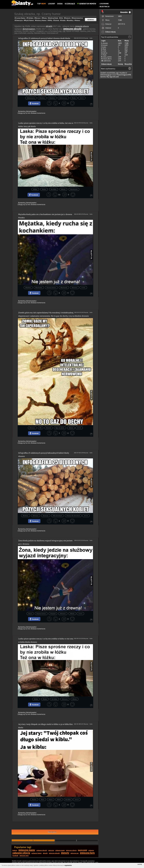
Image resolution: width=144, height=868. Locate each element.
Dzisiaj (120, 64)
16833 (120, 16)
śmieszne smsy (24, 856)
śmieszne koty (87, 853)
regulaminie (68, 865)
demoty (65, 853)
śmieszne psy (75, 853)
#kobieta (42, 98)
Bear (104, 49)
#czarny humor (51, 288)
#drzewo (32, 428)
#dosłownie (74, 189)
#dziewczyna (31, 98)
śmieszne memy (27, 850)
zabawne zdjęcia (21, 853)
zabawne (91, 850)
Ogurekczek (114, 77)
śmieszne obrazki (72, 29)
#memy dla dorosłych (73, 516)
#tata (43, 800)
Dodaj (60, 4)
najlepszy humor (37, 853)
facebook (15, 856)
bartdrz (103, 77)
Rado (105, 55)
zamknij (140, 864)
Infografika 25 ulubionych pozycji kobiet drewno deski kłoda (44, 38)
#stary (51, 800)
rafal (105, 51)
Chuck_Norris (107, 59)
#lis (41, 428)
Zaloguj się (21, 113)
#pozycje (46, 516)
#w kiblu (68, 800)
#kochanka (39, 288)
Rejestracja (105, 7)
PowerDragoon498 (124, 75)
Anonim (105, 43)
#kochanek (64, 288)
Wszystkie (128, 64)
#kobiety (52, 98)
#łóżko (35, 189)
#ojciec (34, 800)
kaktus (105, 53)
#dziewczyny (63, 98)
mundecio (123, 73)
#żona (30, 614)
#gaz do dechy (60, 428)
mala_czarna (107, 57)
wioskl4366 (111, 73)
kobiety (15, 850)
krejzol (105, 45)
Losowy (52, 4)
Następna (52, 832)
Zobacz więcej (110, 32)
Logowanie (104, 4)
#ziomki (49, 428)
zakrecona (107, 61)
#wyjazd (53, 614)
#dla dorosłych (57, 516)
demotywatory (29, 29)
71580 (120, 20)
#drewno (75, 288)
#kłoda (63, 189)
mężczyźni (82, 850)
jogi (117, 73)
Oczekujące (70, 4)
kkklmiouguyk (106, 75)
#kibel (59, 800)
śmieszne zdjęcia (82, 26)
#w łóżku (54, 189)
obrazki (49, 26)
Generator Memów (87, 4)
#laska (74, 98)
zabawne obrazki (42, 850)
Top (42, 4)
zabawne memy (60, 850)
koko (104, 47)
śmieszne (51, 850)
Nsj (108, 77)
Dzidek (103, 73)
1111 (114, 75)
